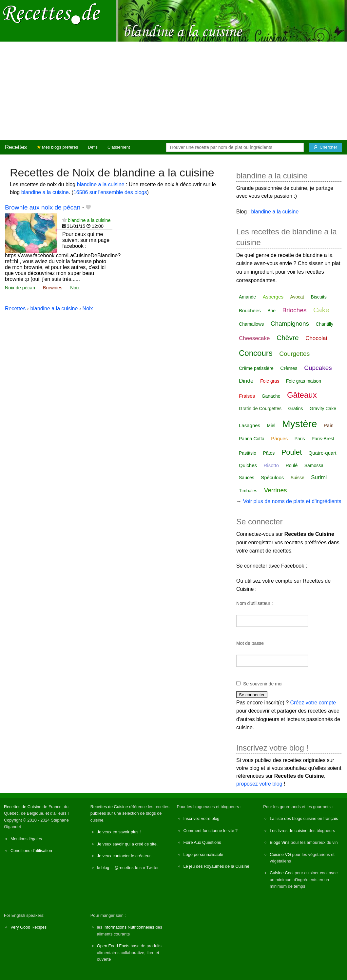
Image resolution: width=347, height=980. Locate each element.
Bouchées (250, 310)
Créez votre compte (313, 703)
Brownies (53, 288)
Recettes (16, 147)
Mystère (300, 424)
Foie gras (270, 381)
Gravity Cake (323, 408)
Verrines (276, 490)
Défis (93, 147)
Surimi (319, 477)
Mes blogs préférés (58, 147)
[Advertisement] (173, 91)
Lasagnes (250, 425)
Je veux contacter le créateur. (124, 856)
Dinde (246, 381)
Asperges (273, 297)
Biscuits (318, 297)
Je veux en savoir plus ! (119, 832)
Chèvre (288, 338)
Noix (75, 288)
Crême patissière (256, 368)
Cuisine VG (280, 854)
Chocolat (316, 338)
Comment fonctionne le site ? (211, 831)
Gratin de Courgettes (260, 408)
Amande (247, 297)
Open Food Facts (113, 946)
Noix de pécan (20, 288)
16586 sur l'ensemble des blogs (110, 192)
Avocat (297, 297)
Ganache (271, 396)
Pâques (279, 438)
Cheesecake (254, 338)
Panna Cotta (252, 439)
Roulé (292, 465)
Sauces (247, 478)
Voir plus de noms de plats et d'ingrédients (292, 501)
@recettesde (126, 868)
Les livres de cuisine (289, 831)
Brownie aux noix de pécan (43, 207)
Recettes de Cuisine (23, 807)
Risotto (271, 465)
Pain (329, 425)
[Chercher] (326, 147)
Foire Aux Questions (202, 842)
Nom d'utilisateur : (255, 603)
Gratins (295, 408)
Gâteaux (302, 395)
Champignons (290, 324)
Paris (300, 439)
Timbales (248, 491)
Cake (321, 310)
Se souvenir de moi (263, 684)
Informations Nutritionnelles (129, 927)
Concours (256, 353)
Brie (271, 311)
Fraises (247, 396)
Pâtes (269, 453)
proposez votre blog (259, 784)
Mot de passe (250, 643)
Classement (119, 147)
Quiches (248, 465)
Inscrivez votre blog (202, 818)
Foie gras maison (304, 381)
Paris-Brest (323, 439)
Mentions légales (26, 839)
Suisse (298, 478)
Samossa (314, 465)
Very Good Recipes (29, 927)
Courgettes (294, 354)
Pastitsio (248, 453)
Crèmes (289, 368)
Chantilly (324, 324)
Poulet (292, 452)
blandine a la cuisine (101, 184)
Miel (271, 426)
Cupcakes (318, 368)
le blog (103, 868)
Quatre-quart (323, 453)
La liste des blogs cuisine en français (304, 818)
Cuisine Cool (282, 873)
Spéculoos (272, 477)
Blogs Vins (280, 842)
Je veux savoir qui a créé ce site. (127, 844)
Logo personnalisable (203, 854)
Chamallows (251, 324)
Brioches (295, 310)
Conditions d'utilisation (31, 851)
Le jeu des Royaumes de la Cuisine (216, 866)
